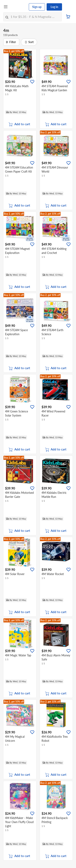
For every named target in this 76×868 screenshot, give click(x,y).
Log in (54, 7)
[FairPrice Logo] (18, 7)
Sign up (37, 7)
